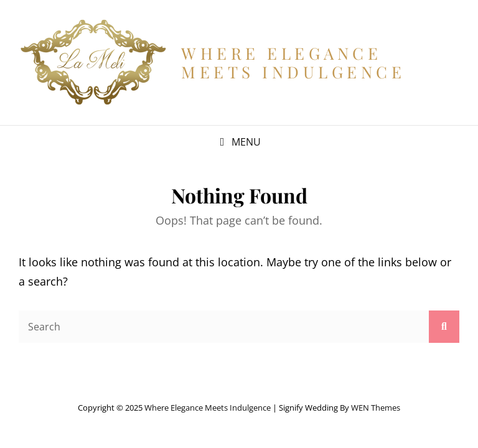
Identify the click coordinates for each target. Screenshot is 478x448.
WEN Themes (376, 408)
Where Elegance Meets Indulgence (293, 63)
